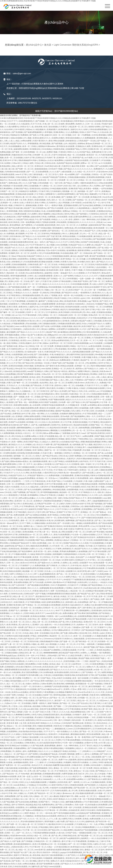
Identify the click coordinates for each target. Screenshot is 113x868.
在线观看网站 (12, 731)
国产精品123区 (28, 363)
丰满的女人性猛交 (79, 388)
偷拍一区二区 (69, 385)
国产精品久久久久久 (25, 332)
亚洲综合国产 (30, 594)
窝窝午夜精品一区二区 (33, 813)
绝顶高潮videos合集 (18, 836)
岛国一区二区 (30, 712)
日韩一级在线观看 (94, 298)
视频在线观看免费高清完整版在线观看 (36, 568)
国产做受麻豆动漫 (11, 346)
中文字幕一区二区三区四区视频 (37, 380)
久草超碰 (102, 357)
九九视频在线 (25, 391)
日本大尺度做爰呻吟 (59, 585)
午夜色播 (23, 495)
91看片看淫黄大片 (40, 141)
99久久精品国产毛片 (88, 231)
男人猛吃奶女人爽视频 (75, 546)
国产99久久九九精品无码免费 (70, 656)
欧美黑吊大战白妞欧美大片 (73, 605)
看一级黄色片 (43, 619)
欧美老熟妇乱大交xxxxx (20, 318)
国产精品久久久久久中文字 (57, 242)
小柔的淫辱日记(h (50, 473)
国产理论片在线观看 (56, 208)
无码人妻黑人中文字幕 (80, 411)
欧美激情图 (8, 456)
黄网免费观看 (11, 796)
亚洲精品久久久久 (99, 656)
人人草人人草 (60, 779)
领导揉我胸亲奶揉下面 (14, 791)
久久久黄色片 (84, 599)
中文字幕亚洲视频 (33, 602)
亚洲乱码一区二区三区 (52, 608)
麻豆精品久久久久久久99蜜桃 (20, 445)
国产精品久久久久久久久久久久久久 (78, 169)
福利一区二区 (44, 357)
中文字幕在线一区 (52, 810)
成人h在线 (90, 771)
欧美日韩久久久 (99, 293)
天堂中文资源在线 (59, 155)
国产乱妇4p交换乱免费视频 (90, 205)
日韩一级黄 (105, 397)
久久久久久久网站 (23, 473)
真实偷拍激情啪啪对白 (23, 844)
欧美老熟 (21, 453)
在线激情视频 (58, 675)
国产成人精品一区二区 (40, 360)
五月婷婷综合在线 (16, 594)
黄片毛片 (38, 239)
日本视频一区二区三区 (87, 698)
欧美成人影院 (35, 377)
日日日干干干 (12, 121)
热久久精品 (70, 557)
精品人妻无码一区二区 (42, 197)
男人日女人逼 (92, 774)
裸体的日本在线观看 (48, 408)
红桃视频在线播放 (38, 270)
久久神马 (30, 661)
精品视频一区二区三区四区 (33, 571)
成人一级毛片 (40, 242)
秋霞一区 (103, 340)
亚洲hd (10, 219)
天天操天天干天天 (92, 385)
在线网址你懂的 (58, 138)
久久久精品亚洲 (103, 580)
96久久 (36, 310)
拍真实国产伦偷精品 (69, 599)
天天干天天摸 (92, 596)
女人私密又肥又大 (47, 349)
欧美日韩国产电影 (98, 658)
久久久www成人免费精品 (40, 630)
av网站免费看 (26, 141)
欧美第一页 (38, 557)
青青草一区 (34, 537)
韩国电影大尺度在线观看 (13, 186)
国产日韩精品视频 (35, 748)
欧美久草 (71, 369)
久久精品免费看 (67, 830)
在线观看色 (20, 807)
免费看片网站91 (84, 371)
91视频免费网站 (20, 748)
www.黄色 (7, 279)
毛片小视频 (5, 698)
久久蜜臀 (104, 385)
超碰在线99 (36, 217)
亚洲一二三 (34, 762)
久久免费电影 (82, 225)
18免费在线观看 (21, 214)
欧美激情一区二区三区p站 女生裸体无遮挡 (57, 560)
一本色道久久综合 (58, 802)
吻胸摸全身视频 (91, 777)
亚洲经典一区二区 (64, 158)
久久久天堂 (100, 692)
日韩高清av (75, 506)
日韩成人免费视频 (48, 217)
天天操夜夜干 (25, 566)
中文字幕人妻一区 (42, 532)
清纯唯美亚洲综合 (58, 459)
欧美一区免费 (81, 405)
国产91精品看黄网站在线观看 (48, 599)
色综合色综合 (102, 723)
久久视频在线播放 (39, 523)
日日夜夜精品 (14, 340)
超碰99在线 (9, 546)
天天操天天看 (44, 191)
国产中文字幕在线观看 (98, 551)
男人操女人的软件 (97, 284)
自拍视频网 (37, 490)
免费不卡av (63, 760)
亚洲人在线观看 (34, 326)
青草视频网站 (16, 459)
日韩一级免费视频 (28, 222)
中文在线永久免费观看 (9, 529)
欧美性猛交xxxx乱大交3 (19, 509)
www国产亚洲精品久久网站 (38, 371)
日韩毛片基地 (37, 715)
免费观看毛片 (99, 169)
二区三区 (100, 560)
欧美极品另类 (96, 197)
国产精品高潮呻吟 (26, 551)
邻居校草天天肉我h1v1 (63, 639)
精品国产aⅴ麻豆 (86, 321)
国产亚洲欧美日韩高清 (53, 526)
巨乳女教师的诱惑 (46, 298)
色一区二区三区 (70, 225)
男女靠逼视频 (61, 349)
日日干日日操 (62, 509)
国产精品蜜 (40, 506)
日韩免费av (69, 805)
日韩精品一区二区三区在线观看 (83, 211)
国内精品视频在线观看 (82, 352)
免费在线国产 (100, 481)
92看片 (10, 383)
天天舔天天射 (47, 281)
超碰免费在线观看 (21, 149)
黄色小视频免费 (91, 194)
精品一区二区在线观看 (77, 155)
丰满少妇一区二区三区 (79, 686)
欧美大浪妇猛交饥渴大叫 (98, 335)
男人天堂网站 (95, 186)
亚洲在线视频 (28, 532)
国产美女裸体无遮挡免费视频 (86, 613)
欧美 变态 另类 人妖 (72, 186)
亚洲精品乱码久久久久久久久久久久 (82, 222)
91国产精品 (75, 442)
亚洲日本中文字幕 (10, 160)
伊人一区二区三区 (91, 234)
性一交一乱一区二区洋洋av (84, 430)
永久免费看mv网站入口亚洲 (33, 436)
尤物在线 (95, 371)
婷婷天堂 (55, 442)
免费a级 (103, 383)
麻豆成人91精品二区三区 (64, 596)
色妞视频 (75, 850)
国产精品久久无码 (76, 391)
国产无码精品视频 (44, 228)
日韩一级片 (58, 720)
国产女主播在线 (37, 335)
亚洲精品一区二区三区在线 (82, 540)
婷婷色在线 (15, 658)
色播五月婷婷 (63, 338)
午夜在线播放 (29, 701)
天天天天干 (91, 172)
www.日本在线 (6, 492)
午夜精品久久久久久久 (23, 293)
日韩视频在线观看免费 (100, 295)
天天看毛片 (64, 127)
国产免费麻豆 (33, 177)
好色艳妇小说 (18, 799)
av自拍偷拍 (65, 442)
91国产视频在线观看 (57, 400)
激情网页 (85, 838)
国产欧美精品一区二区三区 (48, 838)
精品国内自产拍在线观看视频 (86, 830)
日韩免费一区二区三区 (42, 155)
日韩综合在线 (50, 163)
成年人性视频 (53, 551)
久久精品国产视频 (93, 557)
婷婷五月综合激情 (88, 810)
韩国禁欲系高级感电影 (53, 501)
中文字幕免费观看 (79, 841)
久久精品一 (50, 847)
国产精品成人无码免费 (57, 754)
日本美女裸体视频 (99, 135)
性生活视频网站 (103, 515)
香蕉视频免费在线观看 (31, 295)
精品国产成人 (95, 661)
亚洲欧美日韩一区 (95, 149)
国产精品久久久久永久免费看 (53, 397)
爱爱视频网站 (97, 428)
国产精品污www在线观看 (51, 867)
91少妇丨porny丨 (92, 529)
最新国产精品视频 (63, 411)
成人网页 (41, 644)
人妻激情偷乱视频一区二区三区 (25, 394)
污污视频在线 (68, 726)
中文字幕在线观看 (90, 414)
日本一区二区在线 (93, 124)
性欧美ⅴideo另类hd (9, 599)
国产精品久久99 (79, 402)
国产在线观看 (45, 219)
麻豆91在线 (77, 287)
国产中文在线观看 (73, 487)
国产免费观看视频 (94, 813)
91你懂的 (82, 262)
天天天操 (84, 419)
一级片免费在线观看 (103, 349)
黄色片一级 (60, 717)
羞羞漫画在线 (21, 689)
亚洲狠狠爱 (10, 667)
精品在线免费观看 (32, 560)
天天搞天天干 (9, 473)
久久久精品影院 (23, 124)
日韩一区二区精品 (106, 748)
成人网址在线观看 (66, 532)
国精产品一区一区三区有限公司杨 (58, 450)
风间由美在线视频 (14, 430)
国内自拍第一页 (78, 720)
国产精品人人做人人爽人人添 (62, 380)
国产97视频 (41, 594)
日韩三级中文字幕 (88, 310)
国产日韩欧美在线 (57, 307)
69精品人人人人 (58, 219)
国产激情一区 (18, 152)
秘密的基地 (31, 720)
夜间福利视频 (16, 681)
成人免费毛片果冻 (66, 819)
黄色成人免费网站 (49, 329)
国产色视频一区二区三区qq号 (48, 121)
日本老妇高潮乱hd (63, 847)
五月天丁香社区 (104, 535)
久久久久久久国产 (38, 318)
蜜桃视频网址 (85, 611)
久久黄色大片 (64, 566)
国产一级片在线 (62, 667)
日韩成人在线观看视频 (14, 355)
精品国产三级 (30, 208)
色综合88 (83, 633)
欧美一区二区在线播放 (33, 608)
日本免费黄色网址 (90, 248)
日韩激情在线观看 (77, 785)
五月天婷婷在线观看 (59, 791)
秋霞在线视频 (40, 200)
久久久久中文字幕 (101, 158)
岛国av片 (9, 703)
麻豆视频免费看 (6, 748)
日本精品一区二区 (85, 180)
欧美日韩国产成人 (89, 326)
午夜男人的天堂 (23, 650)
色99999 (48, 582)
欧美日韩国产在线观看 (48, 402)
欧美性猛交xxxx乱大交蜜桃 (82, 847)
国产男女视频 (99, 532)
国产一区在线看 (64, 523)
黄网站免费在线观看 (32, 416)
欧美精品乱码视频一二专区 (85, 717)
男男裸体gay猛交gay (8, 656)
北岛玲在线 (21, 827)
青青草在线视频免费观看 (20, 270)
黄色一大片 (91, 416)
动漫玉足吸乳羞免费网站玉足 (80, 217)
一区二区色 (85, 757)
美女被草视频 (41, 279)
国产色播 (64, 633)
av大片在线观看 (105, 163)
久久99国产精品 (7, 310)
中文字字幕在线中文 (37, 245)
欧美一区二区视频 (33, 397)
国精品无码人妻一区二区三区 (31, 653)
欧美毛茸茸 (82, 571)
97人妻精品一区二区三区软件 (51, 186)
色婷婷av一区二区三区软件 (88, 625)
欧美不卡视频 (108, 200)
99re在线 (14, 245)
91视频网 (68, 762)
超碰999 (48, 273)
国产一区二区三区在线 (49, 265)
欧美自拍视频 (90, 574)
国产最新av (101, 512)
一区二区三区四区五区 (41, 391)
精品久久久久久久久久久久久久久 (56, 284)
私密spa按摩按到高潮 (60, 340)
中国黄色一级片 (53, 616)
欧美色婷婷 (44, 248)
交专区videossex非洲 (94, 639)
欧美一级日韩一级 (66, 295)
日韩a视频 (98, 321)
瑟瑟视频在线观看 (71, 205)
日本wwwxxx (48, 639)
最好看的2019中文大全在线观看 (61, 824)
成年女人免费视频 (92, 754)
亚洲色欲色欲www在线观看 (46, 816)
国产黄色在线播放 (70, 608)
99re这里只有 (21, 369)
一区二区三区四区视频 (23, 726)
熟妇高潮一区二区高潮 (16, 273)
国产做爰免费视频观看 (33, 132)
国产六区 (23, 819)
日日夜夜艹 (101, 712)
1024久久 (38, 760)
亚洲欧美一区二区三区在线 (12, 526)
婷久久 (39, 321)
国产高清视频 (18, 132)
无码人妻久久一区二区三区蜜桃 (59, 200)
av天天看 (102, 743)
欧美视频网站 (33, 495)
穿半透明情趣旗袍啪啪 (50, 492)
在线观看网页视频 (101, 540)
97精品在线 (21, 256)
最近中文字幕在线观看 (23, 557)
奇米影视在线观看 (71, 526)
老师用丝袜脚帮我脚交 (66, 194)
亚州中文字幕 (104, 363)
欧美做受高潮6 (53, 270)
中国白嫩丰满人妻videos (29, 529)
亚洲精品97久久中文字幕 (85, 560)
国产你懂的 (108, 504)
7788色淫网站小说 (85, 439)
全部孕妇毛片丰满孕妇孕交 (23, 760)
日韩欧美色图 (33, 265)
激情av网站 (74, 633)
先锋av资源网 (47, 684)
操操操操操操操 (41, 169)
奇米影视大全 (50, 464)
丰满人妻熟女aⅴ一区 (77, 771)
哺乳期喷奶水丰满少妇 (26, 321)
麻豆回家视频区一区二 (98, 686)
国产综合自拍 (83, 703)
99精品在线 (36, 470)
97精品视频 (82, 467)
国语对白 (59, 385)
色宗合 (9, 627)
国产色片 (28, 490)
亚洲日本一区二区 (26, 338)
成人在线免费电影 (82, 602)
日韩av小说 (25, 335)
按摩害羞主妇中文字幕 (22, 414)
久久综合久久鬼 (45, 422)
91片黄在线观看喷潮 (91, 332)
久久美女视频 (24, 385)
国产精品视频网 (100, 239)
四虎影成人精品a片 (62, 540)
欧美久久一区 (78, 574)
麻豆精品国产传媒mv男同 (69, 653)
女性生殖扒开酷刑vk (23, 667)
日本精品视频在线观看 (58, 189)
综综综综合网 (77, 312)
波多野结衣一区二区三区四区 (62, 343)
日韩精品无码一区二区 (43, 841)
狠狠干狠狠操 (53, 703)
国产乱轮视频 (101, 675)
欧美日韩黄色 (12, 625)
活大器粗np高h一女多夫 (34, 352)
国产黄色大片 (31, 627)
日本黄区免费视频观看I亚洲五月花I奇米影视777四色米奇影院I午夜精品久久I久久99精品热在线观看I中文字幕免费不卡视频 (48, 118)
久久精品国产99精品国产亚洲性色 (53, 177)
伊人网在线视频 (71, 658)
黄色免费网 (70, 124)
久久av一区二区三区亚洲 (84, 265)
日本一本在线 (6, 692)
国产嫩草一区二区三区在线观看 (13, 312)
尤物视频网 (65, 267)
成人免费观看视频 (21, 577)
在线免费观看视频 (53, 318)
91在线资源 (69, 447)
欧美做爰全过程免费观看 (51, 605)
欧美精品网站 (6, 166)
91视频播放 (79, 743)
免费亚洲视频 (107, 672)
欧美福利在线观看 (73, 307)
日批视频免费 (26, 439)
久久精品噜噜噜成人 (83, 208)
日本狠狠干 (77, 715)
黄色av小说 (24, 346)
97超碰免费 (77, 450)
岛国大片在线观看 (12, 487)
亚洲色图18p (40, 366)
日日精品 (78, 447)
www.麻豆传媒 (33, 709)
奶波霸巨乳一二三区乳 (21, 481)
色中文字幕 (106, 203)
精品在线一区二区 (78, 591)
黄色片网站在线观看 (57, 141)
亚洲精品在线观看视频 (27, 599)
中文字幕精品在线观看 (21, 470)
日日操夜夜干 (95, 160)
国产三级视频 (67, 197)
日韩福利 (67, 720)
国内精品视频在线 (75, 568)
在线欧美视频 (67, 326)
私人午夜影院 (46, 549)
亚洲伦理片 (53, 734)
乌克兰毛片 (92, 619)
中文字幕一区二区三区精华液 (38, 234)
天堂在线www (103, 172)
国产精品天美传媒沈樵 (14, 208)
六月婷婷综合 (94, 214)
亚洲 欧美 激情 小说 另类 (17, 200)
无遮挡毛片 (66, 166)
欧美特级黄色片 (30, 838)
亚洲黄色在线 (97, 146)
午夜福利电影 (64, 734)
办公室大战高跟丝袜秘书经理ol (49, 743)
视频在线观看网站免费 (30, 408)
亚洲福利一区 (6, 203)
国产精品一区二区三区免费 (23, 279)
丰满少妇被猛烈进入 (58, 355)
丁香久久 (55, 712)
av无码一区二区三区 (30, 788)
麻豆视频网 (20, 234)
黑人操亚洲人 (102, 667)
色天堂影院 (105, 678)
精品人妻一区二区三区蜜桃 (80, 338)
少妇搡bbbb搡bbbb (16, 560)
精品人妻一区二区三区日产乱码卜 (68, 436)
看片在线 (19, 580)
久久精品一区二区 (65, 644)
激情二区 (12, 298)
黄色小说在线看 (62, 394)
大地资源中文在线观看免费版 (61, 788)
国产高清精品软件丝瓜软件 (85, 537)
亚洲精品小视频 (36, 259)
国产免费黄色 (27, 225)
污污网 (68, 388)
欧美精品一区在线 (43, 363)
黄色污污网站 (40, 203)
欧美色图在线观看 (62, 672)
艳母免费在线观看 (21, 405)
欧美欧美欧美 (64, 129)
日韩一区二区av (13, 563)
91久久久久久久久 (47, 611)
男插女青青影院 (106, 594)
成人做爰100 (46, 625)
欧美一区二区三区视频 (62, 135)
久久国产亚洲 (70, 855)
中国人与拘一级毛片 (104, 310)
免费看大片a (14, 391)
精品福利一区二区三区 (69, 492)
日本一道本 (30, 656)
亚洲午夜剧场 (82, 495)
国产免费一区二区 (14, 824)
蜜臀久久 (80, 754)
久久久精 (16, 408)
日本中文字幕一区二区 (17, 779)
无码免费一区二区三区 (67, 180)
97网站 (102, 824)
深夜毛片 (102, 374)
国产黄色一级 (21, 402)
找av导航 (73, 262)
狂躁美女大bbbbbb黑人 (77, 304)
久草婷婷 (98, 650)
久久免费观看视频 (7, 433)
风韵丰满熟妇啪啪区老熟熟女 (89, 459)
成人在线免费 (35, 405)
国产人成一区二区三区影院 (60, 248)
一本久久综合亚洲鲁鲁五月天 (64, 625)
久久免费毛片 (9, 838)
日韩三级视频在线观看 (47, 324)
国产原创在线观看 (106, 523)
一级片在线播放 (62, 731)
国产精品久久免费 (71, 183)
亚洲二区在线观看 (97, 411)
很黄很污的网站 (95, 127)
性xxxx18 (12, 180)
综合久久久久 (44, 751)
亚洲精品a (43, 160)
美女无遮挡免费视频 (30, 672)
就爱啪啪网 (44, 588)
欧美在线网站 (6, 799)
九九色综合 (93, 582)
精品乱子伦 (34, 219)
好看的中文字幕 (91, 743)
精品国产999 (52, 332)
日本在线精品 (47, 149)
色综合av (33, 577)
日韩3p (3, 121)
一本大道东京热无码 (101, 681)
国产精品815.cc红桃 (70, 293)
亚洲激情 (106, 813)
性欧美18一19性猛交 (51, 852)
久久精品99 (51, 428)
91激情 (27, 580)
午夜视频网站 (70, 748)
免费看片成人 (29, 526)
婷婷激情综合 (72, 141)
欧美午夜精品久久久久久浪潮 (65, 799)
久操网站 (48, 498)
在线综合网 (83, 582)
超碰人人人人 (26, 231)
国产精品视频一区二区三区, (74, 363)
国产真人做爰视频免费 (41, 425)
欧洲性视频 (42, 543)
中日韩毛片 (76, 630)
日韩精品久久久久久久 (24, 574)
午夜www (108, 731)
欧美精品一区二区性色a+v (47, 478)
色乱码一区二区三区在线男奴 (95, 566)
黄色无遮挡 (51, 388)
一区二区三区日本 (59, 568)
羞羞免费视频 (50, 746)
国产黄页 (80, 194)
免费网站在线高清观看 (31, 459)
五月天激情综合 (52, 312)
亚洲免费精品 (106, 467)
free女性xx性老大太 (87, 692)
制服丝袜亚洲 (18, 155)
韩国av (29, 129)
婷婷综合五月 (63, 816)
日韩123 (62, 456)
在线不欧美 (84, 461)
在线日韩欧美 (6, 470)
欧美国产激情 (87, 709)
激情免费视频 (85, 428)
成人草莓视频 (64, 203)
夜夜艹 (85, 715)
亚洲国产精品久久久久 (46, 509)
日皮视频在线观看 (98, 782)
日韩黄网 (78, 819)
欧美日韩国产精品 (31, 442)
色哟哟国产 (49, 686)
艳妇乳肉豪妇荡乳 (18, 858)
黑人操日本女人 (25, 625)
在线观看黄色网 (72, 461)
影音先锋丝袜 (16, 236)
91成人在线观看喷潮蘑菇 (51, 211)
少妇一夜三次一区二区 (59, 290)
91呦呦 (57, 262)
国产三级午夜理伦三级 (87, 608)
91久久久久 (93, 419)
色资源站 (45, 189)
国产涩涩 (34, 650)
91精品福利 (64, 315)
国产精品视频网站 (78, 416)
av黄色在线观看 (95, 346)
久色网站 (65, 563)
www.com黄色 (21, 326)
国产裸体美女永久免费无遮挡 (100, 779)
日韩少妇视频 (102, 231)
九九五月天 (93, 689)
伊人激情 (98, 720)
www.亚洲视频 (62, 245)
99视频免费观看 (89, 827)
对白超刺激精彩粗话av (52, 321)
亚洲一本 (63, 174)
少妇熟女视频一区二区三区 (71, 515)
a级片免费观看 (83, 695)
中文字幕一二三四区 (86, 650)
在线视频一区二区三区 (58, 627)
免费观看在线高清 (104, 537)
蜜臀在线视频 (36, 757)
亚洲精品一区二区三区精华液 (82, 267)
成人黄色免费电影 (13, 225)
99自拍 (97, 768)
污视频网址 (53, 782)
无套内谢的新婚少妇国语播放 (17, 768)
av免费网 (71, 174)
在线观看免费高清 (90, 523)
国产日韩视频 (27, 841)
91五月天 (4, 146)
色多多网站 (44, 383)
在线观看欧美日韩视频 (55, 439)
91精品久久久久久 (82, 276)
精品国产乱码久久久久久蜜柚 (86, 549)
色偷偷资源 (56, 537)
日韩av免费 (15, 388)
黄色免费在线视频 (21, 582)
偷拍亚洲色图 (50, 225)
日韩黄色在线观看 (69, 650)
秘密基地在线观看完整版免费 (38, 419)
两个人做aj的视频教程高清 (94, 447)
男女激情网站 (92, 363)
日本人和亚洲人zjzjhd (77, 298)
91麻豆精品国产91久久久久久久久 (58, 352)
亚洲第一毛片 (43, 205)
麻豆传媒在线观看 (22, 636)
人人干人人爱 (12, 360)
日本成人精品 (28, 633)
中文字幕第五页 (61, 771)
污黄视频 (83, 585)
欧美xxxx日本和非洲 (29, 563)
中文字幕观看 (75, 357)
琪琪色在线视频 (69, 236)
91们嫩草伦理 (34, 867)
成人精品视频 (64, 506)
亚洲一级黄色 (65, 270)
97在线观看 (49, 436)
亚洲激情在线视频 (104, 312)
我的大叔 (92, 706)
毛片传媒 (89, 546)
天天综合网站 (87, 239)
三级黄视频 (66, 433)
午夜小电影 (89, 481)
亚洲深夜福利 (97, 611)
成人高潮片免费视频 (74, 456)
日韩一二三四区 (82, 661)
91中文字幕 (4, 616)
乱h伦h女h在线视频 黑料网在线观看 (65, 419)
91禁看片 (65, 262)
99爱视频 (16, 686)
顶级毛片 (74, 129)
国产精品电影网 (93, 402)
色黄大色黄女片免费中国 (74, 529)
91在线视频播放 (15, 146)
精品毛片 (64, 310)
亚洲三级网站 (38, 450)
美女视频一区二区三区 (92, 450)
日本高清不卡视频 (56, 169)
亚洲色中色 (56, 425)
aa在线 (84, 307)
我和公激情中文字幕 (57, 827)
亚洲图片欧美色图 (14, 605)
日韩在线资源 (21, 177)
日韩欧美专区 (77, 765)
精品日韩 (77, 326)
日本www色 (37, 667)
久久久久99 (93, 495)
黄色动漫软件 (106, 422)
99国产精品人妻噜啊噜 (45, 540)
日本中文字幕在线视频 (54, 484)
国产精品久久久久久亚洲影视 (12, 352)
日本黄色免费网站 (14, 830)
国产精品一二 (48, 729)
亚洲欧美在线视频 (82, 475)
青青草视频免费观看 (19, 276)
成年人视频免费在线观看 (76, 397)
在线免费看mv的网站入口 (77, 779)
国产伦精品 (95, 599)
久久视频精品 (28, 816)
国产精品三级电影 (16, 712)
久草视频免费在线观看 (15, 540)
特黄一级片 (68, 807)
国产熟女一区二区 (57, 698)
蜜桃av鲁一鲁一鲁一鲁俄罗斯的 (78, 737)
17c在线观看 (39, 225)
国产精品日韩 (54, 830)
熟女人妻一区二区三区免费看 (62, 383)
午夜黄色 (4, 509)
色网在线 (73, 467)
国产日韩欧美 (52, 566)
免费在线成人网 (15, 183)
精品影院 (19, 838)
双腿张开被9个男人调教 (69, 796)
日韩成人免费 (28, 163)
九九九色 (22, 709)
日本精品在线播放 (55, 762)
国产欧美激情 (90, 785)
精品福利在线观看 (81, 425)
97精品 (34, 636)
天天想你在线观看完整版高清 (95, 270)
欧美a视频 (56, 197)
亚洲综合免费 (46, 658)
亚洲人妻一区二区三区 (42, 740)
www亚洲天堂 (7, 596)
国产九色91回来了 (19, 585)
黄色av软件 (106, 273)
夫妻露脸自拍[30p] (104, 211)
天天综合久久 (12, 385)
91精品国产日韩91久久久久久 (39, 256)
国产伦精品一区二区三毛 (29, 698)
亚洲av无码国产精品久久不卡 (75, 498)
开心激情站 (17, 751)
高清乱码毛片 (82, 318)
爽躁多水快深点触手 (74, 377)
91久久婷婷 (83, 129)
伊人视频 (28, 138)
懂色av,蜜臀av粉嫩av (52, 433)
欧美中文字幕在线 (31, 447)
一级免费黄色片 (85, 293)
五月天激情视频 (23, 630)
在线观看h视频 (73, 490)
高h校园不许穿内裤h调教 (29, 675)
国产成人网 (56, 836)
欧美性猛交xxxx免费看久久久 (12, 813)
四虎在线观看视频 (82, 343)
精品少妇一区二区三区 (87, 701)
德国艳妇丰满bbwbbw (47, 146)
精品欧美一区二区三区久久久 (61, 636)
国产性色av (35, 681)
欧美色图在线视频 (62, 686)
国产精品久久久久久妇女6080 (34, 236)
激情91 (39, 729)
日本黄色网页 (14, 521)
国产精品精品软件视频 (91, 630)
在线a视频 (80, 385)
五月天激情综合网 (14, 349)
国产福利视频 (97, 504)
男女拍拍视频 (32, 324)
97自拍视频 (106, 160)
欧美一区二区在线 (23, 281)
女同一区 (4, 779)
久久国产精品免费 (36, 746)
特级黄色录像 (59, 149)
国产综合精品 (6, 414)
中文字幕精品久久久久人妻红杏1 (92, 492)
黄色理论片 (70, 858)
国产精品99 (101, 788)
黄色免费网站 (31, 664)
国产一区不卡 (95, 191)
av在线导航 (87, 203)
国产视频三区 (68, 537)
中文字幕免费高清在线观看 (94, 568)
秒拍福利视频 (74, 310)
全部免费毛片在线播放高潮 (68, 329)
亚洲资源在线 (35, 189)
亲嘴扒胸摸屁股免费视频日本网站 (94, 442)
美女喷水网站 (8, 501)
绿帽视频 (107, 746)
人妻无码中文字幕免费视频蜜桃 (52, 487)
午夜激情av (79, 380)
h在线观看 (78, 295)
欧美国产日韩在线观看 (90, 242)
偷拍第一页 (38, 293)
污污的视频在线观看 (85, 236)
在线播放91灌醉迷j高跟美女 (71, 414)
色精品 (3, 540)
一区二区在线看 (10, 124)
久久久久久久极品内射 (30, 487)
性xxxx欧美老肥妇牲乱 (35, 273)
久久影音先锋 (59, 571)
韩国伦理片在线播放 (44, 554)
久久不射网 (57, 549)
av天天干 (26, 681)
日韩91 (31, 276)
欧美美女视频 (36, 473)
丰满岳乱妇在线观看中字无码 (95, 287)
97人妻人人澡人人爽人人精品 (95, 377)
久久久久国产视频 (30, 183)
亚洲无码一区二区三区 (24, 501)
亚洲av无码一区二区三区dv (99, 315)
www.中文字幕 (21, 174)
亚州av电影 (65, 416)
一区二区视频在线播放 (9, 653)
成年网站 (19, 701)
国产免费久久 (26, 425)
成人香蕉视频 (51, 644)
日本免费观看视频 (94, 259)
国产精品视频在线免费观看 (39, 585)
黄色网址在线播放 (38, 580)
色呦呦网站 (47, 490)
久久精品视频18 (39, 129)
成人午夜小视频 (105, 777)
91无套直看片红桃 (104, 526)
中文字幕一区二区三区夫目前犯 (35, 830)
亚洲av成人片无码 (16, 639)
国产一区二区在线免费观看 (38, 172)
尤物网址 (68, 619)
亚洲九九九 (24, 782)
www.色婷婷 (46, 369)
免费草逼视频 (68, 774)
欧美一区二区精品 (30, 146)
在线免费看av (45, 537)
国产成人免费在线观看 (16, 515)
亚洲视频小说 (93, 841)
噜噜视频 (71, 754)
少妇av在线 (98, 217)
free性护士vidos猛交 (60, 467)
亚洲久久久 (58, 276)
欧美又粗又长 (80, 774)
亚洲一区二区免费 (106, 596)
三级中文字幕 (105, 841)
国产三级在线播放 (41, 355)
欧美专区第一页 (40, 551)
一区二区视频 (6, 315)
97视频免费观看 (19, 324)
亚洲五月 (43, 447)
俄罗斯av (80, 369)
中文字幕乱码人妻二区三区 (21, 197)
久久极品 (31, 554)
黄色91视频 (29, 366)
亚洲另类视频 (70, 661)
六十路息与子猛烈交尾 (50, 267)
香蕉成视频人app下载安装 (88, 301)
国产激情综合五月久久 (45, 701)
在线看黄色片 (14, 304)
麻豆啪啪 (13, 259)
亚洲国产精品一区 (96, 425)
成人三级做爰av (75, 627)
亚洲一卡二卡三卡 (91, 340)
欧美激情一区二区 (105, 641)
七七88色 (94, 762)
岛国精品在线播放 (40, 515)
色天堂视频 (102, 219)
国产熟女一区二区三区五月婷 (91, 731)
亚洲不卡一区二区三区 (35, 312)
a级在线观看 (67, 172)
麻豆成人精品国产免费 (80, 256)
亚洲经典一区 (80, 596)
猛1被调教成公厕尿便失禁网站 (79, 250)
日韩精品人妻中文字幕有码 (14, 805)
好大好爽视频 (104, 456)
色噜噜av (81, 144)
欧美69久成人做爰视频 (16, 419)
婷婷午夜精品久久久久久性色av (48, 723)
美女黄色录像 (59, 684)
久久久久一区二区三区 (37, 819)
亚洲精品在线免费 (85, 670)
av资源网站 (92, 405)
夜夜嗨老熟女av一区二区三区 (31, 535)
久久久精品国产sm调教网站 (50, 650)
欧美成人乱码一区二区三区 (12, 284)
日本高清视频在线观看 (80, 284)
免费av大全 (89, 605)
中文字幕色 (40, 194)
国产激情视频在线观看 (18, 287)
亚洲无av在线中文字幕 (81, 504)
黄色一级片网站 (38, 414)
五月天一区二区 (76, 340)
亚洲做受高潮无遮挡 (51, 715)
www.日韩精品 (52, 506)
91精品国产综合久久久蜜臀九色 (81, 245)
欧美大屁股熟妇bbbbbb (40, 430)
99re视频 (99, 355)
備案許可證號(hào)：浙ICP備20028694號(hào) (57, 111)
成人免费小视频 (32, 248)
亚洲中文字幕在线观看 (62, 281)
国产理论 (59, 805)
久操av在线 (8, 371)
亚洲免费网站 (87, 509)
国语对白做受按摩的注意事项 (89, 760)
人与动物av (31, 785)
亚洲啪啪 (28, 450)
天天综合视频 (11, 650)
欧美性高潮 (52, 523)
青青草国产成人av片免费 (83, 158)
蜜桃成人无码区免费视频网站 (24, 250)
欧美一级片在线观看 (8, 647)
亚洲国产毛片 (14, 611)
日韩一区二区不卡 (26, 464)
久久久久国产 (55, 172)
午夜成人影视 (102, 380)
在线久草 (102, 791)
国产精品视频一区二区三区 (89, 836)
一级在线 (54, 532)
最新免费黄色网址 (10, 464)
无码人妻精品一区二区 (9, 675)
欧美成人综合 (6, 262)
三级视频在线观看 (103, 644)
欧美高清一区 (92, 155)
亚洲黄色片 (38, 501)
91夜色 (95, 357)
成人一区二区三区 (14, 684)
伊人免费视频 (31, 807)
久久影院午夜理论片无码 (58, 785)
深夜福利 (75, 321)
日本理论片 (101, 416)
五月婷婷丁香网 (10, 695)
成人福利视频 (75, 445)
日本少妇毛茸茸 (46, 737)
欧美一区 (19, 310)
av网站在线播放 (29, 864)
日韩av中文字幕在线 (48, 495)
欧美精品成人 (64, 591)
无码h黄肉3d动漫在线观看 (16, 172)
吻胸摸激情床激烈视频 (60, 357)
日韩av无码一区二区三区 (52, 374)
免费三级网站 (95, 408)
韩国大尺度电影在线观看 (46, 222)
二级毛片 (87, 656)
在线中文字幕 (30, 158)
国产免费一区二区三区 (25, 169)
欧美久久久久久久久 (75, 647)
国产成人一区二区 (64, 574)
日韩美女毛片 (25, 127)
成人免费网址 (45, 529)
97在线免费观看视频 (51, 253)
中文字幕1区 (103, 194)
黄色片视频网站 (45, 214)
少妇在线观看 (62, 217)
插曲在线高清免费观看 (40, 546)
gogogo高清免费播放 (27, 478)
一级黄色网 (90, 644)
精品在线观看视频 (103, 430)
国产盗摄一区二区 (67, 641)
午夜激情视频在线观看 (60, 256)
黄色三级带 (10, 574)
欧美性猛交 (62, 304)
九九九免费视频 (72, 132)
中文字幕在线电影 (30, 315)
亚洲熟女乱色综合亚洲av (70, 239)
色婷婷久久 (80, 124)
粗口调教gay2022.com (53, 335)
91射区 (100, 571)
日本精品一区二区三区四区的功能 (26, 641)
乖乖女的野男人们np (87, 526)
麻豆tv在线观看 (104, 405)
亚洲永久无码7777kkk (88, 132)
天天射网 (79, 824)
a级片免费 (61, 822)
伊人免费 (92, 816)
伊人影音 (69, 219)
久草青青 (19, 490)
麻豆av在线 (29, 355)
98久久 (60, 225)
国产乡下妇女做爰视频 (25, 717)
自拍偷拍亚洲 (74, 810)
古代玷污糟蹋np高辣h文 (61, 630)
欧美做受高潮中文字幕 (85, 675)
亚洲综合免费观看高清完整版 (43, 411)
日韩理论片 (68, 453)
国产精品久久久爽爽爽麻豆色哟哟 (17, 715)
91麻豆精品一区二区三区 (79, 394)
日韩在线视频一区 (45, 183)
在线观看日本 (71, 571)
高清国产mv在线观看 (17, 422)
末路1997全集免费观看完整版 (51, 709)
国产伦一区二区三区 (77, 667)
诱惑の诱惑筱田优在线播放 (30, 211)
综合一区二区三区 (100, 833)
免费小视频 (12, 239)
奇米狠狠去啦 (35, 149)
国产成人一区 (95, 602)
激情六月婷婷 (66, 504)
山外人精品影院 (70, 144)
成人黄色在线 (21, 619)
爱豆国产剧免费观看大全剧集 (101, 256)
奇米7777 (59, 611)
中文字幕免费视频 (18, 301)
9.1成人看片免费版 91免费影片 (19, 678)
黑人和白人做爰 (90, 312)
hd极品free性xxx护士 (55, 689)
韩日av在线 (20, 720)
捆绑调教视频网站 (24, 428)
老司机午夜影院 (36, 692)
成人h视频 (51, 245)
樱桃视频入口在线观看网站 (61, 430)
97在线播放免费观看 (51, 239)
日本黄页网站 (35, 267)
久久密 (8, 127)
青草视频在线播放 (12, 335)
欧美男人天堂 (37, 253)
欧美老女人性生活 (23, 433)
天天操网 (109, 411)
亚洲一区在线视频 (42, 633)
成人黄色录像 (37, 127)
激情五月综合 (82, 324)
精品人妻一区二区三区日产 (24, 596)
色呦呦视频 (70, 684)
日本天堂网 (44, 307)
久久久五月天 (40, 332)
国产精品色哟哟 (10, 467)
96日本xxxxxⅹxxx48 (44, 720)
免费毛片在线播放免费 (40, 670)
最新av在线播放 (90, 535)
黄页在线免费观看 (94, 734)
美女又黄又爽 (95, 703)
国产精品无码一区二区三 (13, 447)
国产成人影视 (23, 796)
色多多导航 (33, 180)
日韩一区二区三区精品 (96, 554)
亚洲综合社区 (67, 425)
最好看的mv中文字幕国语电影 (65, 582)
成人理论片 (37, 852)
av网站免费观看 (6, 844)
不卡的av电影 (24, 774)
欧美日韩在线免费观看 (47, 577)
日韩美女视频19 (25, 343)
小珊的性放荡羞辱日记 (88, 183)
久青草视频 (48, 132)
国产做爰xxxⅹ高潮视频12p (33, 810)
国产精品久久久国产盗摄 (11, 841)
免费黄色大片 (9, 701)
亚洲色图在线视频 (33, 453)
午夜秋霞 (62, 152)
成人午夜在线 (46, 675)
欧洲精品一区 (107, 630)
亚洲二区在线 (57, 529)
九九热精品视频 (103, 574)
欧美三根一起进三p (26, 777)
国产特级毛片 (91, 380)
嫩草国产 (43, 301)
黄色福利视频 (12, 551)
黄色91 (31, 200)
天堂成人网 (39, 163)
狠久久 (51, 461)
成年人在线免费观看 (65, 408)
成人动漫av (27, 684)
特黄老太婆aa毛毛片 (41, 591)
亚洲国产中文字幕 (64, 512)
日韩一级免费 (18, 627)
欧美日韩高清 (14, 222)
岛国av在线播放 (17, 138)
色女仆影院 (70, 208)
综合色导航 (55, 633)
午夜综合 (64, 371)
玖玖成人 (49, 571)
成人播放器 (54, 796)
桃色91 (46, 293)
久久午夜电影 (58, 658)
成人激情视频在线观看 (39, 461)
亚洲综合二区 (90, 723)
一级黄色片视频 (56, 205)
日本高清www (45, 310)
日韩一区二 (91, 712)
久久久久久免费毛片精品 (67, 577)
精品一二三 (103, 414)
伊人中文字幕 (66, 422)
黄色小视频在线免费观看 (43, 726)
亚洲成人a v (105, 490)
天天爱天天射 (48, 385)
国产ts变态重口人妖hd (92, 473)
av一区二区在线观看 (31, 349)
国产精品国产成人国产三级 (88, 594)
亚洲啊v (87, 765)
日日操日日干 (73, 585)
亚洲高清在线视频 (16, 366)
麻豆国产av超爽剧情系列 (70, 838)
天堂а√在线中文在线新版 (56, 250)
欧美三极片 (91, 262)
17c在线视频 (41, 647)
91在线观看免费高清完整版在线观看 (39, 262)
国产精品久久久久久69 (75, 822)
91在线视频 (32, 689)
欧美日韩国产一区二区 (78, 290)
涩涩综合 (47, 557)
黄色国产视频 (84, 658)
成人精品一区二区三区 (25, 850)
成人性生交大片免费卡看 (43, 445)
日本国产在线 (71, 833)
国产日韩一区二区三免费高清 (101, 281)
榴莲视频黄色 (59, 858)
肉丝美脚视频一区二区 (33, 152)
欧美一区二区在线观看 (83, 636)
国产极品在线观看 (80, 619)
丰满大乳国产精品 (54, 481)
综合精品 (106, 346)
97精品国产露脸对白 (36, 475)
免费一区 (54, 591)
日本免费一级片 (65, 402)
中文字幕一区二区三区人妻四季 (33, 388)
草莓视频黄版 (33, 144)
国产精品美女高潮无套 (85, 521)
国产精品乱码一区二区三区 (45, 793)
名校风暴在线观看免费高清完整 (21, 242)
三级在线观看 (96, 757)
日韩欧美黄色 (30, 743)
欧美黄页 (90, 720)
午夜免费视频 (49, 692)
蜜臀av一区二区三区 (89, 163)
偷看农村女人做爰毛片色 (29, 307)
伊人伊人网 (10, 436)
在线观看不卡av (86, 563)
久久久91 (40, 498)
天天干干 (76, 512)
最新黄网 (73, 760)
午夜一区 (81, 799)
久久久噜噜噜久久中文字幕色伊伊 (87, 273)
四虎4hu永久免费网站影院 (60, 360)
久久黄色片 (37, 456)
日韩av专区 (17, 163)
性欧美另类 (95, 695)
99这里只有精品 (61, 298)
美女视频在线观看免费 (85, 793)
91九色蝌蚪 (33, 214)
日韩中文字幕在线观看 (35, 484)
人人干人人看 (52, 819)
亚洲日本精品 (30, 613)
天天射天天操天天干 (42, 791)
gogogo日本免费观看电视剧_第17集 (75, 852)
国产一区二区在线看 (82, 197)
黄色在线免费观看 (57, 588)
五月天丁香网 (25, 523)
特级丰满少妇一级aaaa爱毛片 (70, 473)
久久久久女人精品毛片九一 (73, 777)
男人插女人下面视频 (50, 295)
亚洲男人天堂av (70, 689)
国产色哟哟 (69, 276)
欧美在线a (103, 419)
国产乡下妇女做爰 (37, 582)
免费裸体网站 (106, 695)
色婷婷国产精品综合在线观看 (77, 160)
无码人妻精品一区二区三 (48, 315)
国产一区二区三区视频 (77, 844)
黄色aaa (89, 144)
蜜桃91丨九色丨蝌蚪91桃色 (85, 219)
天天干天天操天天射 (98, 461)
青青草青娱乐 (80, 121)
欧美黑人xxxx (26, 340)
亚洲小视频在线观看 (86, 349)
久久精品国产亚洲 (21, 219)
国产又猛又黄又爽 (54, 236)
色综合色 (91, 304)
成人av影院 (74, 563)
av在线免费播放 (67, 616)
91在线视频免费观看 (52, 259)
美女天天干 (46, 459)
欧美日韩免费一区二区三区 (67, 428)
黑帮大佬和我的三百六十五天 (52, 681)
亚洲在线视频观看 (19, 265)
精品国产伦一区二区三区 (90, 360)
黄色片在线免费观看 (62, 535)
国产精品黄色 (100, 509)
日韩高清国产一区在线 (87, 141)
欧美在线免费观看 (104, 816)
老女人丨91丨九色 (90, 824)
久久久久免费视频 (25, 740)
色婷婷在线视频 (39, 439)
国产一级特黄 (74, 782)
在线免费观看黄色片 (27, 121)
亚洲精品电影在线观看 (25, 194)
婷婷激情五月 (18, 262)
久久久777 (28, 791)
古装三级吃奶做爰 (36, 174)
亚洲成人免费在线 (18, 661)
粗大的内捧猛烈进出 (46, 394)
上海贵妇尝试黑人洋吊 (31, 329)
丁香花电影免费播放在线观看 (97, 799)
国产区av (41, 689)
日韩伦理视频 (55, 293)
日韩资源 (56, 310)
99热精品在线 (107, 298)
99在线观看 (62, 222)
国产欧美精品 (105, 613)
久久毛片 (83, 329)
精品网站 (107, 650)
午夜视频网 (36, 290)
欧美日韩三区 (23, 267)
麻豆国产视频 (90, 647)
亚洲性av (85, 186)
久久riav (87, 295)
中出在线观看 (43, 627)
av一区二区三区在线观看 (20, 616)
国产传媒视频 (97, 684)
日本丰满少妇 (76, 566)
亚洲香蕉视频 (12, 211)
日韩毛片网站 (75, 242)
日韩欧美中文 (19, 205)
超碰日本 (49, 135)
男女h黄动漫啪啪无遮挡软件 (32, 822)
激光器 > (49, 45)
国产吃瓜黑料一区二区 (50, 504)
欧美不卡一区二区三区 (33, 284)
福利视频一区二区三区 (23, 456)
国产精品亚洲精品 (96, 585)
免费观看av (79, 802)
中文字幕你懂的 (20, 512)
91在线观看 (30, 540)
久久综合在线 (103, 132)
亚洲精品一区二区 (59, 369)
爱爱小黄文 (82, 689)
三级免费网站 (64, 478)
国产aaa (19, 357)
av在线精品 (81, 813)
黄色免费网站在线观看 (18, 588)
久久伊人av (85, 782)
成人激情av (39, 464)
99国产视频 (100, 436)
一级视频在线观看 (85, 833)
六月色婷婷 (78, 481)
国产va (29, 515)
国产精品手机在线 (50, 456)
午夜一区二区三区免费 (45, 346)
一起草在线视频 (106, 189)
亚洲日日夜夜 (12, 307)
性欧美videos (80, 383)
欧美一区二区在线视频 (14, 158)
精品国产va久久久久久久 (15, 248)
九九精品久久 (45, 442)
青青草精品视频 (60, 695)
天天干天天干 (49, 731)
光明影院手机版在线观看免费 (53, 405)
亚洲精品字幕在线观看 (95, 591)
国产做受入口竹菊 (37, 135)
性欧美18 (57, 726)
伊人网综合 (97, 200)
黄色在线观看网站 (30, 357)
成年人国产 (92, 571)
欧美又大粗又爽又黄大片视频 (93, 487)
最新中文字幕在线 (21, 855)
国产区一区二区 (17, 400)
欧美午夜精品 (53, 515)
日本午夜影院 (20, 129)
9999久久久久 (73, 152)
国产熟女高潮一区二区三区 (11, 633)
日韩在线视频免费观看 (9, 819)
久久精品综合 (102, 785)
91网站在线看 (47, 706)
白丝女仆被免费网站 (56, 160)
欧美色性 (31, 723)
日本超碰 (102, 774)
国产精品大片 (23, 754)
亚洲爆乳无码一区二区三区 (19, 253)
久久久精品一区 (79, 172)
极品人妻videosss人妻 (66, 793)
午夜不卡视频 (77, 270)
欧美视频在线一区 (83, 684)
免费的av (66, 211)
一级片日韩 (58, 183)
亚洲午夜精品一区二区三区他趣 (73, 259)
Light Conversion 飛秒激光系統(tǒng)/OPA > (77, 45)
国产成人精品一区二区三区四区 (18, 411)
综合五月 (31, 512)
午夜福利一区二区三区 (57, 647)
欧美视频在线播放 (86, 228)
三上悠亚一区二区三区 (9, 498)
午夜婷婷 (76, 360)
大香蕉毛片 (29, 203)
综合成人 (106, 450)
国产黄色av (51, 512)
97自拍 (99, 577)
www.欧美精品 (20, 785)
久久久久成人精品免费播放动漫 (73, 712)
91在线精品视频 (67, 253)
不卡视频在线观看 (19, 554)
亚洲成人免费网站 (23, 290)
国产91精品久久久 (92, 369)
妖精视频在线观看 (21, 762)
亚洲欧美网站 (59, 132)
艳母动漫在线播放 (73, 138)
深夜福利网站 (43, 636)
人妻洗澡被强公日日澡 (102, 439)
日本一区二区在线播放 (58, 844)
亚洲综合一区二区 (87, 470)
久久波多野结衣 (39, 428)
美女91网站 (72, 349)
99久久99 (26, 430)
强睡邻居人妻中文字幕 (62, 841)
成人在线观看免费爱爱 (44, 276)
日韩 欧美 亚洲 (6, 867)
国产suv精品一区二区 (45, 771)
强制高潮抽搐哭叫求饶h (28, 160)
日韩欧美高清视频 (69, 318)
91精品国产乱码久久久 (18, 475)
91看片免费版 (43, 664)
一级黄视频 (58, 453)
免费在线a (41, 250)
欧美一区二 (61, 546)
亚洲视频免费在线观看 (52, 774)
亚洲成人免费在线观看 (92, 819)
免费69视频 (70, 521)
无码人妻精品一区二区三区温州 (92, 850)
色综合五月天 (37, 765)
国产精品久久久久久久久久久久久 (64, 670)
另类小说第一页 (81, 805)
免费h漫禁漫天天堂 (99, 152)
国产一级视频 (19, 397)
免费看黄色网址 (48, 805)
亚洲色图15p (41, 208)
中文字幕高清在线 (38, 481)
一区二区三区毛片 (51, 174)
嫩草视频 (70, 802)
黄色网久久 (88, 751)
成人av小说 (17, 315)
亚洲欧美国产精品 (21, 189)
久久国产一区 (26, 686)
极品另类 (75, 166)
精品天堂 (37, 805)
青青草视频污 (50, 822)
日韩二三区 (6, 301)
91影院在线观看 (102, 265)
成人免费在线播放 (66, 613)
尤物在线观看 (79, 639)
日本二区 (24, 658)
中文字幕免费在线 (27, 506)
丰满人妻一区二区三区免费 (54, 124)
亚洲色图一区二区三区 (102, 144)
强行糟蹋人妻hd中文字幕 (40, 861)
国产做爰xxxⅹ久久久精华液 (49, 563)
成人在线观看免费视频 (83, 616)
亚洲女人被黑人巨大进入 (97, 844)
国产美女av (29, 239)
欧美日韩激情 (65, 312)
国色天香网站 (12, 343)
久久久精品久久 (17, 613)
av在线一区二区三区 (102, 670)
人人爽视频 (92, 653)
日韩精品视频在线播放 (77, 177)
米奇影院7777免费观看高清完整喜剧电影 (80, 580)
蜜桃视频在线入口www (64, 729)
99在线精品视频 (59, 490)
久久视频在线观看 (100, 636)
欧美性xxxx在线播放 (20, 692)
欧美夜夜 (11, 402)
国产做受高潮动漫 (82, 374)
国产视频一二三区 (61, 706)
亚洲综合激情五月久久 (42, 138)
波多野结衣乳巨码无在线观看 (13, 664)
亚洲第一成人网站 (87, 166)
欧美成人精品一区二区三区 (60, 664)
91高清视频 (67, 287)
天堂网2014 (10, 636)
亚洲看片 (36, 625)
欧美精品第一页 (17, 608)
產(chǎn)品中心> (35, 45)
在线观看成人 (88, 726)
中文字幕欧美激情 (92, 802)
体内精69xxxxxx (7, 214)
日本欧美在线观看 (20, 867)
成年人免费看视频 (30, 751)
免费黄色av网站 (10, 729)
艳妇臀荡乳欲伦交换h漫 (10, 425)
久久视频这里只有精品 (59, 751)
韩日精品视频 (45, 144)
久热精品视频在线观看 (99, 394)
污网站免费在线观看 (29, 304)
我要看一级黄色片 (40, 703)
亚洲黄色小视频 (30, 644)
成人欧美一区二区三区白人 (21, 622)
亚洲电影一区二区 (82, 366)
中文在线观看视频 (97, 543)
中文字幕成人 (42, 656)
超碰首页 (33, 509)
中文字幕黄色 (94, 422)
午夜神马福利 (73, 470)
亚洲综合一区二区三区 (42, 340)
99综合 (32, 346)
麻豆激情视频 (36, 774)
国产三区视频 (24, 360)
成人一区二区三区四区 (98, 715)
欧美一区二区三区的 (102, 740)
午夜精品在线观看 (66, 265)
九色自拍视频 (101, 267)
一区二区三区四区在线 (69, 231)
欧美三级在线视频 (51, 127)
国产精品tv (101, 647)
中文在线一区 (77, 535)
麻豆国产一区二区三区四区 (66, 701)
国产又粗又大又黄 (43, 712)
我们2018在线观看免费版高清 (75, 335)
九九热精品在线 (10, 217)
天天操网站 (95, 678)
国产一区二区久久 (24, 833)
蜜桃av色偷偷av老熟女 (19, 461)
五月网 (38, 504)
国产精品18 (55, 371)
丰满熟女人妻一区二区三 (70, 757)
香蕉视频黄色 (58, 228)
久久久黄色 (74, 731)
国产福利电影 (82, 214)
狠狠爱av (45, 844)
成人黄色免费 (18, 450)
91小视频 (45, 290)
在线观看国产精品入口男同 (76, 149)
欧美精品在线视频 (38, 616)
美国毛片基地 (59, 737)
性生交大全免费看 (40, 231)
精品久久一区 (82, 748)
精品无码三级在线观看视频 (52, 855)
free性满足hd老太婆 (53, 166)
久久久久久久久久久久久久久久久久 (49, 661)
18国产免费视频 (24, 217)
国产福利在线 (54, 231)
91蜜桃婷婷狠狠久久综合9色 (75, 554)
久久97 (52, 546)
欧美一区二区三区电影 (12, 532)
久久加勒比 (17, 734)
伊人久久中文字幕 (14, 363)
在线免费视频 (11, 374)
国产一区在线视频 (83, 174)
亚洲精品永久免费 (83, 146)
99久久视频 (19, 793)
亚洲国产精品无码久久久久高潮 (76, 543)
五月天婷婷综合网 (100, 729)
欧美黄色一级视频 (91, 189)
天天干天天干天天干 (54, 580)
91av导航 (28, 155)
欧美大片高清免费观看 (80, 478)
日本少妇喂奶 (6, 163)
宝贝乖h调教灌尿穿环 (83, 729)
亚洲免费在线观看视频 (96, 177)
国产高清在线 (6, 861)
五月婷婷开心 (52, 203)
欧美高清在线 (49, 667)
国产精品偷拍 (9, 326)
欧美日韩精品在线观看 (65, 366)
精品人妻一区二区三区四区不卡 (35, 824)
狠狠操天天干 (43, 807)
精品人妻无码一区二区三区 (23, 166)
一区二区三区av (89, 515)
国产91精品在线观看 (100, 737)
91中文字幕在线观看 (34, 858)
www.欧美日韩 (52, 613)
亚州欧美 (66, 321)
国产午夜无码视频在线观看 (65, 813)
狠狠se (46, 343)
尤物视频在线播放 (8, 827)
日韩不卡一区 (51, 518)
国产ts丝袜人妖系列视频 (51, 326)
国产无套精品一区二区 (82, 200)
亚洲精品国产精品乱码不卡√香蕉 (23, 543)
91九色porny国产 (57, 619)
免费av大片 (91, 667)
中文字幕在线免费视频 (98, 318)
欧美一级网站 (18, 442)
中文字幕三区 (23, 298)
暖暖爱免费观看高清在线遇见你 (18, 670)
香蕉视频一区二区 (70, 191)
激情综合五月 (6, 734)
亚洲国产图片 (44, 802)
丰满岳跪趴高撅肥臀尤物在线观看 (79, 681)
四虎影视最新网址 (104, 810)
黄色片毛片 (72, 695)
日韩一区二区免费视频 (16, 484)
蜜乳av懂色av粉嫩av (27, 498)
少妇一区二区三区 (55, 543)
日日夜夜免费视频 (97, 664)
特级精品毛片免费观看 (19, 135)
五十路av (12, 256)
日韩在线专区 (14, 231)
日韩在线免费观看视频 (98, 129)
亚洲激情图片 (52, 129)
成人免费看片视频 (50, 152)
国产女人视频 (87, 445)
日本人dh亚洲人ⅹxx (92, 391)
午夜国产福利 (57, 363)
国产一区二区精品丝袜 (84, 253)
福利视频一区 (83, 191)
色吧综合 (16, 439)
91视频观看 (48, 858)
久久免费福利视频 (53, 475)
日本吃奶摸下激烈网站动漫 (73, 723)
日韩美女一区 (97, 174)
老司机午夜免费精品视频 (53, 748)
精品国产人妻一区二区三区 (12, 644)
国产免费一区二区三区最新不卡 (95, 627)
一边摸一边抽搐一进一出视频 (90, 279)
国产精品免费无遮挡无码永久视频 (22, 228)
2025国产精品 (85, 152)
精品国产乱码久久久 (18, 144)
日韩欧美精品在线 (69, 836)
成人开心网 (73, 791)
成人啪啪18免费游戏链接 (91, 506)
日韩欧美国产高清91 (81, 281)
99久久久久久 (33, 588)
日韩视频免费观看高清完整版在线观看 (61, 594)
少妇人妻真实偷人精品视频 (30, 706)
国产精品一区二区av (68, 703)
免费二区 (14, 698)
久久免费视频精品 (83, 855)
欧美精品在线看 (20, 371)
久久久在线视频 (52, 414)
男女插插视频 (47, 377)
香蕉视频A (25, 549)
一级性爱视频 (33, 402)
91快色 (18, 436)
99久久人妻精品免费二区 (72, 234)
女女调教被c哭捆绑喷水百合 (66, 692)
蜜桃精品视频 (31, 205)
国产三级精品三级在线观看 (28, 737)
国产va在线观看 (102, 166)
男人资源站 (10, 281)
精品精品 (78, 726)
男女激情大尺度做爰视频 (45, 717)
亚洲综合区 (39, 166)
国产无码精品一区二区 (56, 279)
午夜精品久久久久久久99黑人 (75, 501)
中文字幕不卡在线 (12, 568)
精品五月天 (98, 746)
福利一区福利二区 (88, 464)
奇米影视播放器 (67, 121)
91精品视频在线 (34, 369)
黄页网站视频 (102, 138)
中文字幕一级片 (58, 557)
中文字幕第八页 (60, 470)
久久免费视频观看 (88, 138)
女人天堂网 (57, 740)
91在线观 (78, 807)
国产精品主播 (105, 549)
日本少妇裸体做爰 (90, 456)
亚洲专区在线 (59, 377)
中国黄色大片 (6, 442)
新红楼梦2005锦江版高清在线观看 (80, 355)
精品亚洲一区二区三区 (78, 127)
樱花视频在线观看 (78, 734)
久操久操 (61, 833)
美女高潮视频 (66, 715)
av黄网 (83, 653)
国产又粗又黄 (34, 658)
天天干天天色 (36, 124)
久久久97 (94, 276)
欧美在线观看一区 (101, 228)
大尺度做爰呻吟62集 (100, 338)
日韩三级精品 (22, 180)
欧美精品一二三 (76, 751)
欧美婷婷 (56, 422)
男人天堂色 (13, 706)
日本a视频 (33, 298)
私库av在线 (77, 248)
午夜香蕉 (57, 777)
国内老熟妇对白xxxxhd (78, 706)
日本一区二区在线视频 (22, 703)
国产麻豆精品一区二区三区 (86, 641)
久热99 (55, 273)
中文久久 (84, 346)
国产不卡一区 (99, 400)
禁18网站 (94, 374)
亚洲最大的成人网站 (56, 301)
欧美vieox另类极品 (56, 447)
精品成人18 (24, 245)
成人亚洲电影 (18, 416)
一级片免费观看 (104, 653)
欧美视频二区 (32, 422)
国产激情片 (50, 366)
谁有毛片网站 (70, 214)
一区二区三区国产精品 (42, 678)
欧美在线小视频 (6, 205)
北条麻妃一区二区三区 (66, 495)
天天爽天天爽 (71, 698)
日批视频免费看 (67, 475)
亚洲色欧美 (107, 259)
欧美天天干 (41, 613)
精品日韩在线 (58, 214)
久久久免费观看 (75, 509)
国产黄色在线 (36, 385)
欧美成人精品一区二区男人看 (24, 771)
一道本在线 (48, 813)
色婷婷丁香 (48, 695)
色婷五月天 (78, 588)
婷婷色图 (70, 602)
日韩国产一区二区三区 (9, 191)
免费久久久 (48, 535)
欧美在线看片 (97, 765)
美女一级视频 (77, 523)
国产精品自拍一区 (11, 774)
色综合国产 (80, 557)
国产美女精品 (9, 369)
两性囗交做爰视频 (31, 186)
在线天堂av (32, 619)
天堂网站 (69, 588)
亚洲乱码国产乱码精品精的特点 (35, 734)
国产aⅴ (39, 639)
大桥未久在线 (18, 203)
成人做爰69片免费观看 (19, 377)
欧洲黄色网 (60, 521)
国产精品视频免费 (61, 445)
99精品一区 (75, 346)
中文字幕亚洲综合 (14, 295)
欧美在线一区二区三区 (48, 180)
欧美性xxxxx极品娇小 (78, 816)
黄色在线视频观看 (95, 498)
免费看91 (15, 127)
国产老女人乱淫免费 (59, 391)
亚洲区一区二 (11, 833)
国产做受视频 (57, 144)
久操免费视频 (82, 551)
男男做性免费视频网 (68, 551)
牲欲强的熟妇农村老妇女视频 (31, 731)
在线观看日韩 (32, 301)
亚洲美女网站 (68, 374)
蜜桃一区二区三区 (28, 521)
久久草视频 (70, 405)
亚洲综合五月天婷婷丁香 (46, 158)
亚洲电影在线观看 (62, 346)
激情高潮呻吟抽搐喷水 (12, 810)
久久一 (20, 239)
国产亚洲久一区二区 (20, 861)
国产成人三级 (101, 521)
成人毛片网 (44, 788)
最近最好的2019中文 (44, 596)
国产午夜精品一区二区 (31, 605)
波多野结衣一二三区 (80, 664)
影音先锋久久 (76, 672)
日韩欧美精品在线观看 (50, 416)
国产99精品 (60, 461)
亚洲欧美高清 (94, 467)
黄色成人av (102, 222)
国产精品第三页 (33, 492)
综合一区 (31, 779)
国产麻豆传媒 (94, 329)
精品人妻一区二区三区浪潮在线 (46, 622)
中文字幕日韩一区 (37, 847)
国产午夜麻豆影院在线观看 (93, 518)
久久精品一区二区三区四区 (45, 338)
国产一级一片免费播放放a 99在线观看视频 (45, 287)
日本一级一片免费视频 (82, 135)
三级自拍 (39, 526)
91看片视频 (86, 357)
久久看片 (101, 326)
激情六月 (43, 762)
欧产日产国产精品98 (51, 757)
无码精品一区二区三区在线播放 (30, 695)
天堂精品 (4, 259)
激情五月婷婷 (71, 439)
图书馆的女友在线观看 (66, 146)
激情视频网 (58, 554)
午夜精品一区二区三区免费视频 (100, 307)
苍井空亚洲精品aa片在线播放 (16, 746)
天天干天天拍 (47, 470)
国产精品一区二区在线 (9, 782)
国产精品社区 (30, 639)
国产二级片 (35, 281)
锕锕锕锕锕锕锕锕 (51, 653)
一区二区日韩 (37, 433)
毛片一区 (97, 203)
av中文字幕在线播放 (73, 709)
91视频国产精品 (102, 304)
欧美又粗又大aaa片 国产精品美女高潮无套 (88, 433)
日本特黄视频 (72, 279)
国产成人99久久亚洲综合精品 (22, 504)
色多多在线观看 (10, 428)
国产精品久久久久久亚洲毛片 (73, 864)
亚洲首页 (21, 656)
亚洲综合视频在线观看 (88, 791)
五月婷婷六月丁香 (43, 467)
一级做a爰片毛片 (66, 273)
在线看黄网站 (23, 259)
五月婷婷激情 (56, 191)
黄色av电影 (53, 656)
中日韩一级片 (68, 743)
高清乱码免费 (107, 661)
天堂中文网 (41, 512)
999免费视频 (6, 751)
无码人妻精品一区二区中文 (59, 768)
